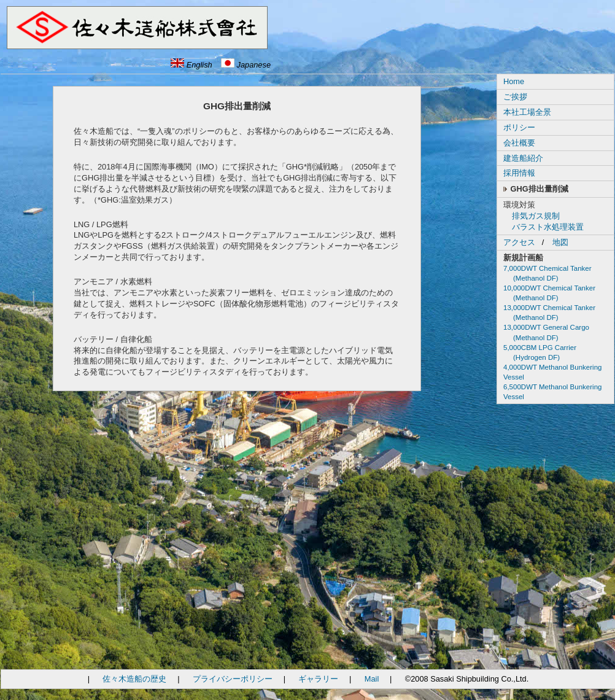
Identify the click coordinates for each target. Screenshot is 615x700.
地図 (560, 242)
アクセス (519, 242)
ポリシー (519, 127)
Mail (372, 679)
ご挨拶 (515, 97)
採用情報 (519, 173)
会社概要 (519, 143)
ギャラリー (318, 679)
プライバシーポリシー (233, 679)
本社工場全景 (527, 112)
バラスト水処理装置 (548, 227)
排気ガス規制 (536, 216)
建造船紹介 (523, 158)
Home (514, 81)
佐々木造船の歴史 (134, 679)
